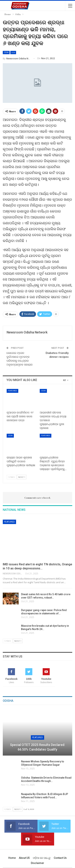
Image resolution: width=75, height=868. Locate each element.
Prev (12, 477)
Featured (12, 391)
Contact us (60, 858)
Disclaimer (37, 863)
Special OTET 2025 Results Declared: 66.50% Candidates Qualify (37, 747)
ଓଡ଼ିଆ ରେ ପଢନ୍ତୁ (42, 858)
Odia (6, 52)
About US (24, 858)
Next (22, 477)
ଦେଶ (13, 52)
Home (12, 858)
